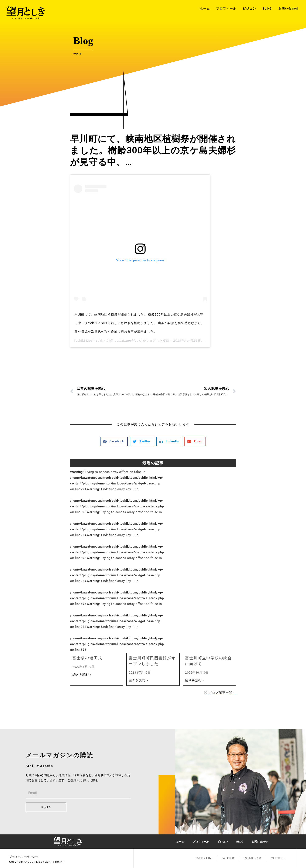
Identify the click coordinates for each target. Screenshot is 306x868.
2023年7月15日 (140, 673)
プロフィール (226, 8)
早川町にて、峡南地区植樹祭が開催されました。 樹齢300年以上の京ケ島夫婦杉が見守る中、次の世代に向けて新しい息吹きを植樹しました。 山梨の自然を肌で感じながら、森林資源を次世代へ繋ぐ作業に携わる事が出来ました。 (139, 323)
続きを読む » (82, 675)
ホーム (205, 8)
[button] (114, 441)
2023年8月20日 (83, 667)
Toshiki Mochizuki (88, 341)
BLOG (267, 8)
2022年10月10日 (197, 673)
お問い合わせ (288, 8)
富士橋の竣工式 (87, 658)
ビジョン (249, 8)
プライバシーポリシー (23, 857)
